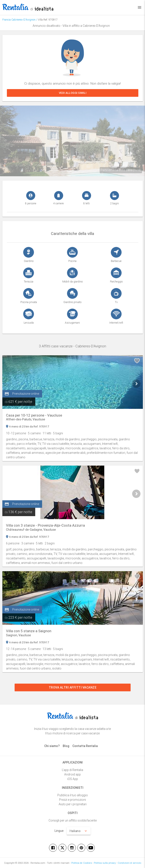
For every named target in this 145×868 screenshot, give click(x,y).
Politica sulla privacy (105, 863)
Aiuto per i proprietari (73, 804)
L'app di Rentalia (72, 770)
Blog (66, 746)
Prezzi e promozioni (72, 800)
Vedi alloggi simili (72, 93)
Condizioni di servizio (129, 863)
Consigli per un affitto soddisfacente (73, 820)
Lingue (59, 831)
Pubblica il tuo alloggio (73, 795)
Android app (72, 774)
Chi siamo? (52, 746)
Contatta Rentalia (85, 746)
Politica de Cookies (82, 863)
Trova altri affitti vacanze (72, 687)
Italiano (79, 831)
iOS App (73, 779)
